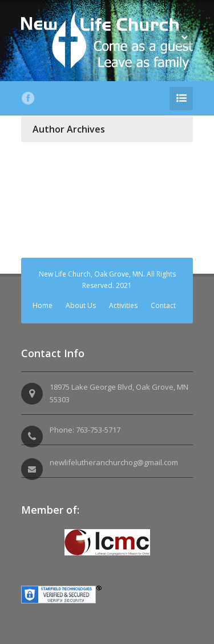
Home (43, 305)
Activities (123, 305)
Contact (163, 305)
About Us (81, 305)
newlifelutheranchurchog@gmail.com (114, 462)
